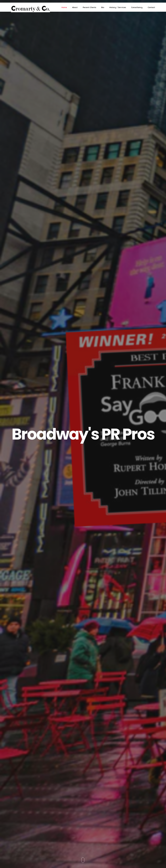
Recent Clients (89, 7)
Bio (103, 7)
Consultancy (137, 7)
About (75, 7)
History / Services (118, 7)
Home (64, 7)
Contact (151, 7)
